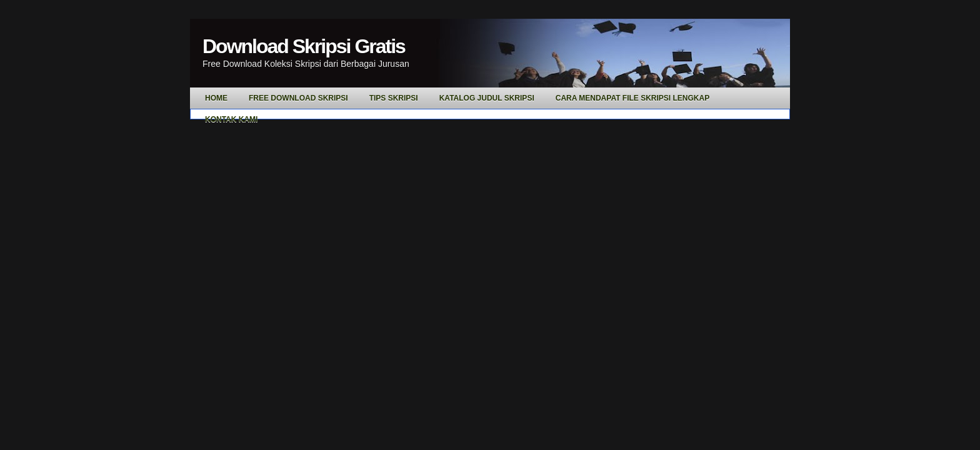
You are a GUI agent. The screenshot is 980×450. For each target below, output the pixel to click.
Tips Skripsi (394, 98)
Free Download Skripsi (298, 98)
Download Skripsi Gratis (304, 46)
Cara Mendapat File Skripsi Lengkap (632, 98)
